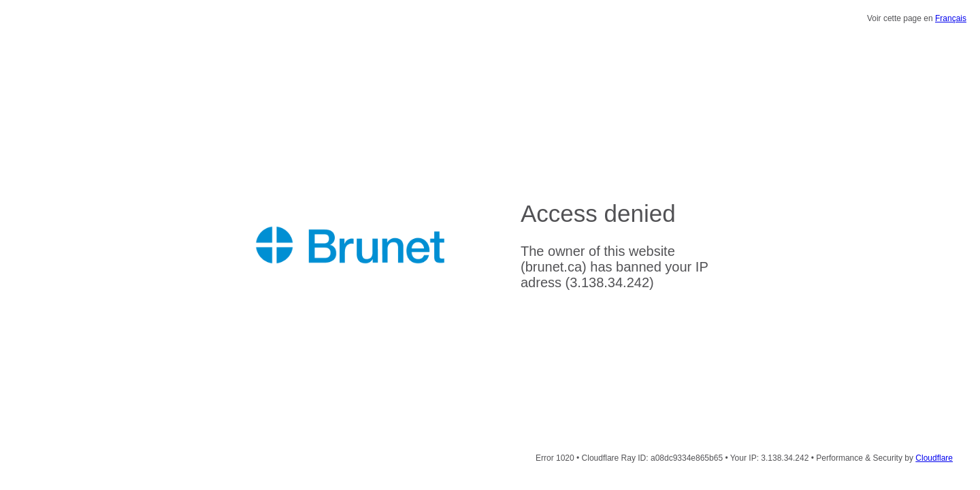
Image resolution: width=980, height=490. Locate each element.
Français (951, 18)
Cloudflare (934, 458)
